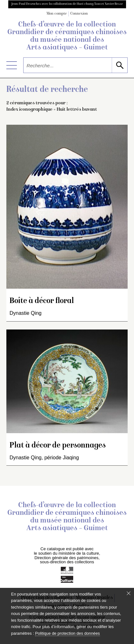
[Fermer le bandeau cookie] (129, 593)
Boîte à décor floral (42, 301)
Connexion (79, 14)
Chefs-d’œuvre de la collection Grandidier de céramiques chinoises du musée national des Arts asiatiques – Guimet (67, 36)
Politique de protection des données (67, 633)
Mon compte (57, 14)
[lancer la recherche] (120, 65)
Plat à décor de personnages (58, 446)
